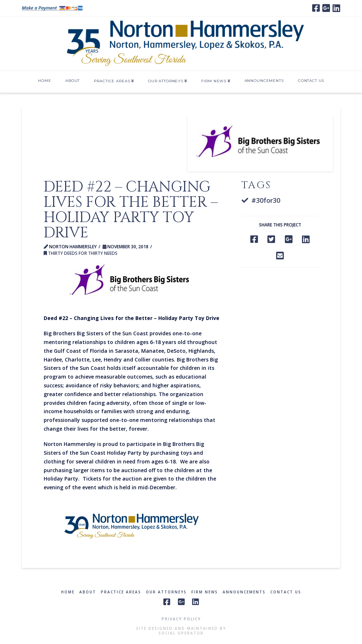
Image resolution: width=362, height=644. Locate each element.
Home (68, 592)
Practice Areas (121, 592)
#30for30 (266, 200)
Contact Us (286, 592)
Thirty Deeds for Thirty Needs (81, 253)
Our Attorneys (166, 592)
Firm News (205, 592)
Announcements (244, 592)
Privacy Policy (181, 619)
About (88, 592)
